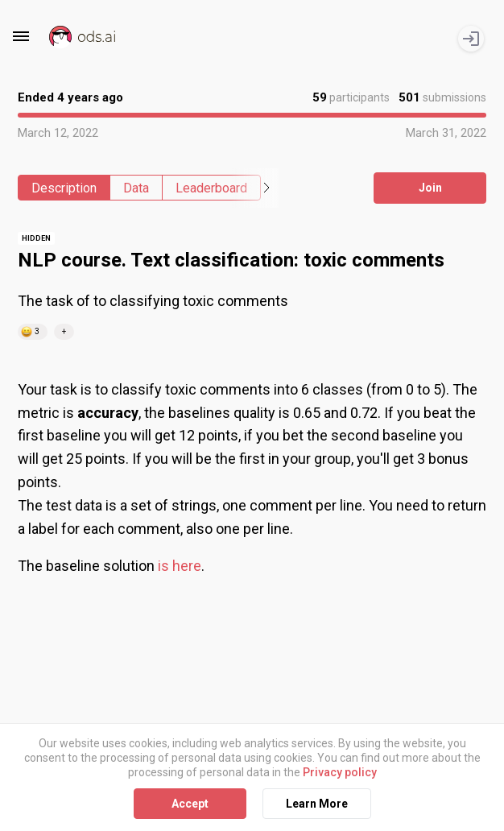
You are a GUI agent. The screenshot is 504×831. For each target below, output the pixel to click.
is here (180, 566)
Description (64, 188)
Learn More (317, 803)
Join (430, 188)
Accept (190, 803)
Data (136, 188)
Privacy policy (340, 772)
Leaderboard (211, 188)
